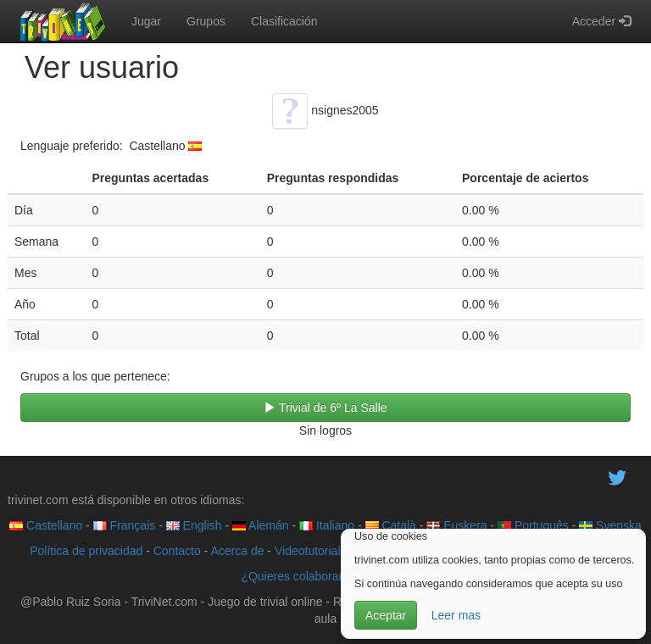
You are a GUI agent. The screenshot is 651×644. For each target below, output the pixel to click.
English (194, 525)
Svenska (610, 525)
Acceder (601, 21)
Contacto (177, 551)
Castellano (46, 525)
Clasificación (284, 21)
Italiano (327, 525)
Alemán (261, 525)
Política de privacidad (86, 551)
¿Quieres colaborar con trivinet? (325, 576)
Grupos (206, 21)
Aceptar (386, 615)
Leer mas (456, 615)
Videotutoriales (314, 551)
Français (125, 525)
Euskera (456, 525)
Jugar (146, 21)
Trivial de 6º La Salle (325, 408)
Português (533, 525)
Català (391, 525)
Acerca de (237, 551)
